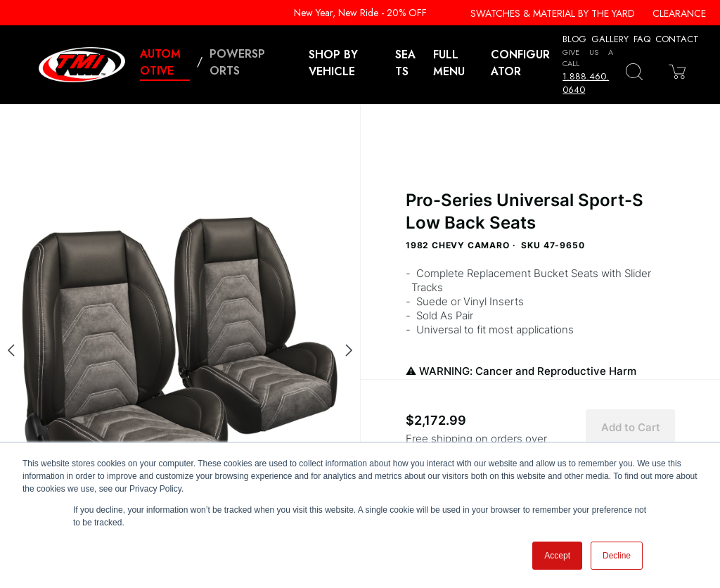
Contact (677, 39)
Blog (574, 39)
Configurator (520, 63)
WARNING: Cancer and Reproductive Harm (540, 379)
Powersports (237, 62)
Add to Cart (631, 427)
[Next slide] (349, 350)
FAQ (642, 39)
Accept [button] (557, 556)
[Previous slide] (11, 350)
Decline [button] (617, 556)
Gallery (610, 39)
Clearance (679, 13)
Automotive (160, 62)
